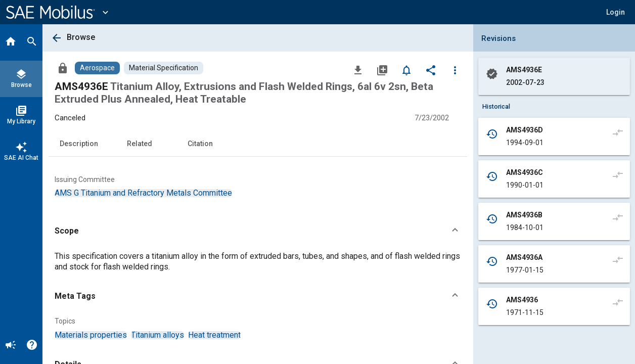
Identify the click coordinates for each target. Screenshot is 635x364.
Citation (200, 144)
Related (140, 144)
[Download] (358, 70)
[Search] (32, 42)
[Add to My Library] (382, 70)
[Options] (455, 70)
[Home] (11, 42)
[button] (616, 12)
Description (79, 144)
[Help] (32, 346)
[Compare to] (618, 132)
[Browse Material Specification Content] (164, 68)
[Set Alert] (406, 70)
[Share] (431, 70)
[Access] (63, 68)
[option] (143, 193)
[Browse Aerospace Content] (97, 68)
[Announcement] (11, 346)
